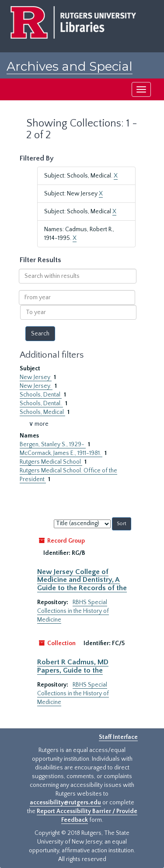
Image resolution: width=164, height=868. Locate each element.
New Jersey (36, 377)
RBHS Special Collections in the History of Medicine (73, 611)
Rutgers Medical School (51, 462)
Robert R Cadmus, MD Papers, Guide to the (73, 666)
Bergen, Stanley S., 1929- (53, 444)
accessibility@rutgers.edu (65, 803)
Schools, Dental (41, 395)
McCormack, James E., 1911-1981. (61, 453)
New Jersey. (36, 386)
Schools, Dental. (41, 403)
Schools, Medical (42, 412)
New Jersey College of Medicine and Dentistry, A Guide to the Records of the (82, 580)
